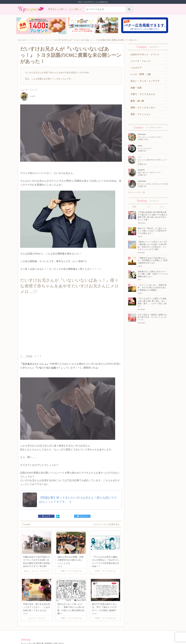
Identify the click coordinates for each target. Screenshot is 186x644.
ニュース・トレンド (44, 40)
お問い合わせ (59, 629)
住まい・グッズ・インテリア (145, 81)
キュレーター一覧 (137, 192)
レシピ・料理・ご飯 (141, 74)
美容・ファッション (141, 114)
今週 (148, 207)
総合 (162, 207)
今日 (134, 207)
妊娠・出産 (136, 88)
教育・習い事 (137, 101)
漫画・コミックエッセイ (143, 107)
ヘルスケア (136, 68)
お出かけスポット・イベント (145, 54)
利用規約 (48, 629)
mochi (28, 96)
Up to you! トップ (25, 40)
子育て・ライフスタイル (143, 94)
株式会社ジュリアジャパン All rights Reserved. (93, 641)
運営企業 (40, 629)
